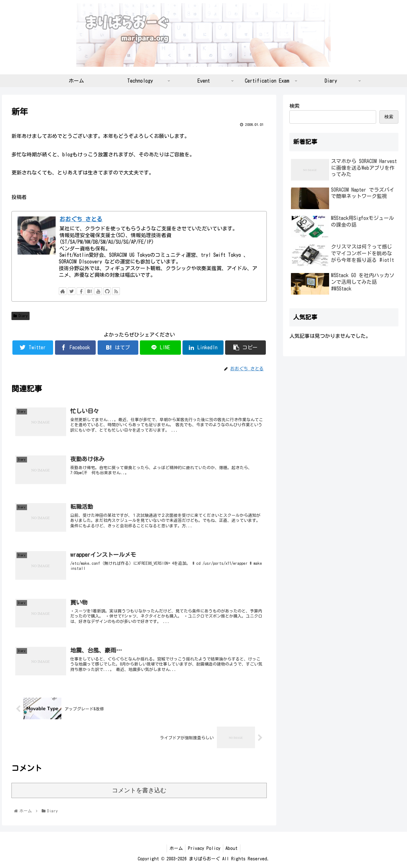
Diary (21, 316)
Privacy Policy (204, 848)
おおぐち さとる (81, 219)
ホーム (175, 848)
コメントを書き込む (139, 790)
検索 (294, 106)
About (233, 848)
